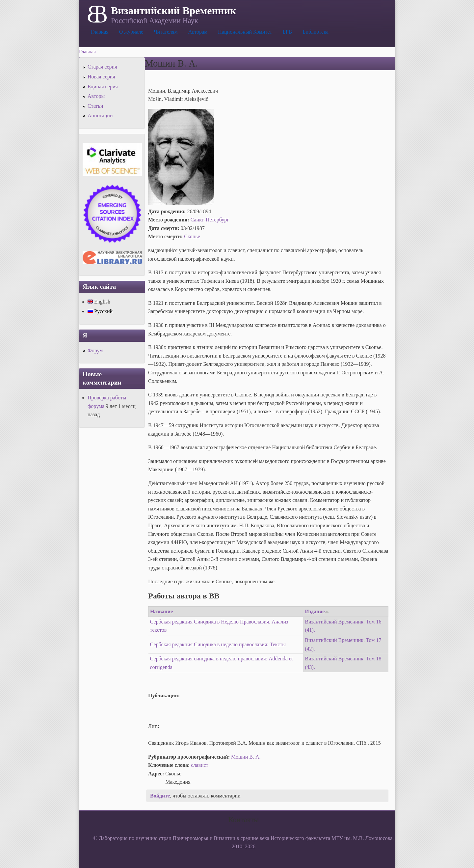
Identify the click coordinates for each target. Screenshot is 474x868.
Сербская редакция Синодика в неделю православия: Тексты (218, 644)
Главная (100, 32)
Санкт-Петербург (210, 220)
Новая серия (101, 77)
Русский (100, 311)
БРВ (287, 32)
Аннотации (100, 116)
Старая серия (102, 67)
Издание (317, 611)
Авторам (198, 32)
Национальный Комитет (245, 32)
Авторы (96, 96)
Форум (95, 350)
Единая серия (103, 87)
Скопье (192, 236)
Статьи (95, 106)
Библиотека (316, 32)
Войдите (160, 796)
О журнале (131, 32)
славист (199, 765)
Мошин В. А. (246, 757)
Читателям (166, 32)
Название (161, 611)
